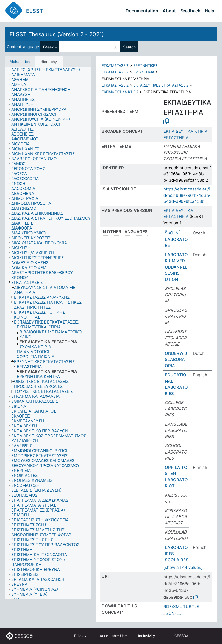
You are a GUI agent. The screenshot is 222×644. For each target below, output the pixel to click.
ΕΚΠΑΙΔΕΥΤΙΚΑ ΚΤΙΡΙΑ (120, 92)
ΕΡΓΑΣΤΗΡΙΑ (144, 72)
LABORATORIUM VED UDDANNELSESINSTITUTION (176, 267)
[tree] (48, 334)
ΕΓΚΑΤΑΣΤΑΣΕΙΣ (115, 65)
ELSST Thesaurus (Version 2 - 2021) (57, 34)
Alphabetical (20, 62)
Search (129, 47)
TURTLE (191, 606)
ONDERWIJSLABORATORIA (176, 360)
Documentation (142, 11)
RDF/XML (173, 606)
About (169, 11)
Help (209, 11)
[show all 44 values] (183, 567)
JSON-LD (173, 613)
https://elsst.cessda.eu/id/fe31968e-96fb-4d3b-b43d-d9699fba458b (187, 195)
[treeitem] (48, 70)
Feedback (190, 11)
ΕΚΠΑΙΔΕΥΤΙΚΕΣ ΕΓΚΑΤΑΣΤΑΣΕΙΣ (161, 85)
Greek (48, 47)
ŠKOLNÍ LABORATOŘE (176, 239)
